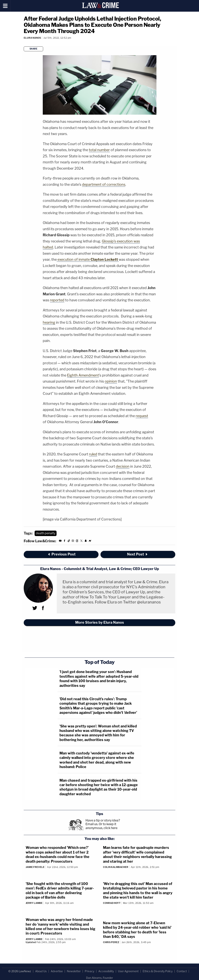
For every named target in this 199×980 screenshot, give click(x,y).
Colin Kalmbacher (116, 867)
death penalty (46, 533)
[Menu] (5, 6)
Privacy (89, 971)
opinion (111, 381)
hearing (49, 322)
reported (57, 300)
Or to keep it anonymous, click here (101, 826)
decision (123, 466)
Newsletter (74, 971)
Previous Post (62, 554)
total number (99, 150)
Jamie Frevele (35, 867)
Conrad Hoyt (112, 903)
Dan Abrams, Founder (99, 978)
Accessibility (106, 971)
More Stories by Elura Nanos (100, 622)
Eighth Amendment (83, 375)
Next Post (137, 554)
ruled (93, 454)
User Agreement (128, 971)
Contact (182, 971)
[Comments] (24, 43)
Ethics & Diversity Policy (158, 971)
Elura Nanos (32, 38)
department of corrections (104, 184)
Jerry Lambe (34, 903)
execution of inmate (88, 259)
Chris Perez (111, 942)
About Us (41, 971)
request (142, 416)
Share (34, 49)
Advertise (57, 971)
